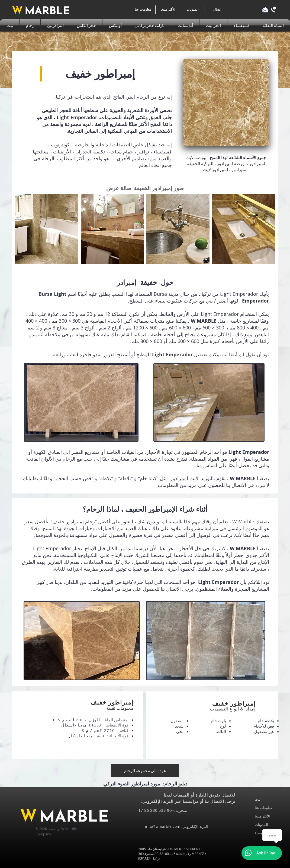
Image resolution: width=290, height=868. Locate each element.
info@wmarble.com (163, 826)
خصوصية (261, 833)
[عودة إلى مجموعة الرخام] (145, 770)
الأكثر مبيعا (262, 816)
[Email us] (265, 10)
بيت (258, 799)
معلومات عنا (264, 808)
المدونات (261, 825)
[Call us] (273, 10)
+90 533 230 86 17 (156, 810)
